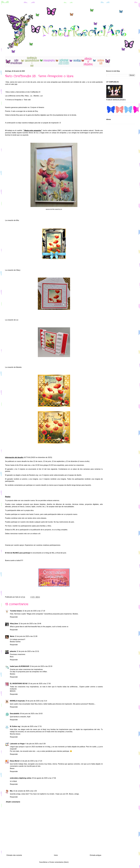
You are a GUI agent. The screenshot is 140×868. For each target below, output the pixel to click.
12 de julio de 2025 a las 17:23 (31, 761)
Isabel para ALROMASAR (20, 666)
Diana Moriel (15, 761)
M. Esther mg (15, 726)
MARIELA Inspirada (17, 701)
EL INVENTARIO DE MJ (19, 684)
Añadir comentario (13, 802)
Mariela (36, 96)
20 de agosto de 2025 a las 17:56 (44, 778)
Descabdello (15, 714)
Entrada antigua (96, 855)
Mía (53, 553)
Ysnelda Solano (16, 611)
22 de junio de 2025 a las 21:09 (26, 636)
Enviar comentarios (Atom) (59, 862)
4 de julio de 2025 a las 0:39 (35, 744)
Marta (12, 636)
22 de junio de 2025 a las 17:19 (34, 611)
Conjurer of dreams (37, 107)
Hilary (27, 96)
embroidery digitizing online (21, 778)
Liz (31, 96)
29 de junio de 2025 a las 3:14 (36, 701)
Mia (23, 96)
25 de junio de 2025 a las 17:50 (39, 684)
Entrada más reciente (14, 855)
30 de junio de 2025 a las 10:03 (31, 714)
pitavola (13, 651)
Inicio (56, 855)
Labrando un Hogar (17, 744)
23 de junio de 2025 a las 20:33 (41, 666)
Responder (14, 617)
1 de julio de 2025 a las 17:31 (31, 726)
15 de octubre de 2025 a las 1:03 (25, 791)
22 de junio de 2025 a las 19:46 (30, 624)
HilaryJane (14, 624)
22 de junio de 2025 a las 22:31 (28, 651)
